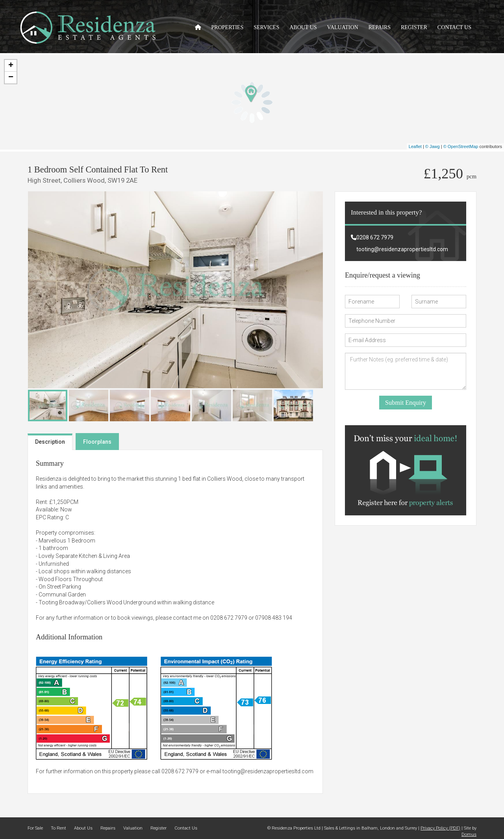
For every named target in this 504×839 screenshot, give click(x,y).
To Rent (58, 828)
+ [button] (11, 66)
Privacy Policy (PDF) (440, 828)
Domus (469, 834)
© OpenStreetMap (461, 146)
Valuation (343, 27)
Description (50, 442)
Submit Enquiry (406, 403)
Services (266, 27)
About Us (303, 27)
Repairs (380, 27)
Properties (228, 27)
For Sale (35, 828)
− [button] (11, 78)
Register (414, 27)
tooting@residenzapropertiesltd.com (268, 771)
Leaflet (415, 146)
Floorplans (97, 442)
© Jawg (433, 146)
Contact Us (454, 27)
